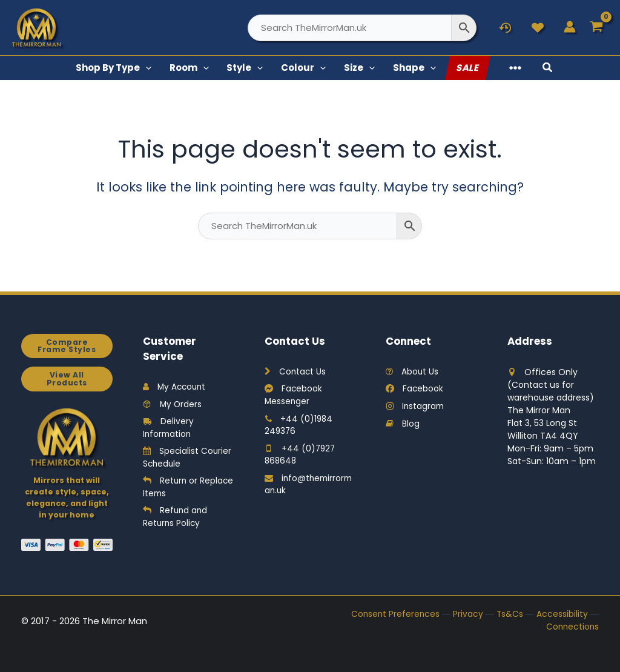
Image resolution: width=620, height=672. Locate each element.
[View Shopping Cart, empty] (597, 28)
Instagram (416, 407)
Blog (403, 425)
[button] (167, 68)
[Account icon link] (570, 27)
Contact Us (296, 372)
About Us (412, 372)
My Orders (173, 405)
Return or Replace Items (173, 489)
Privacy (467, 614)
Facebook (415, 390)
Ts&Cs (510, 614)
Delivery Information (168, 429)
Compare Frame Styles (67, 346)
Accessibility (562, 614)
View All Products (67, 379)
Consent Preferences (394, 614)
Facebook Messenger (294, 396)
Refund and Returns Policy (176, 520)
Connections (572, 627)
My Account (176, 387)
